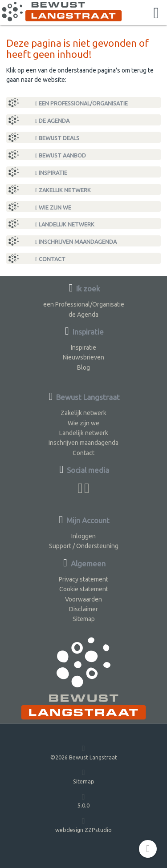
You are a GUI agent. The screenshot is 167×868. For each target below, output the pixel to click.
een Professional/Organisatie (81, 103)
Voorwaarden (83, 599)
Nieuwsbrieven (83, 357)
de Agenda (52, 121)
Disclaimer (83, 609)
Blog (83, 367)
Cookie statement (84, 589)
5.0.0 (83, 801)
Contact (50, 259)
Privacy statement (83, 579)
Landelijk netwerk (65, 224)
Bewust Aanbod (61, 155)
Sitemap (84, 619)
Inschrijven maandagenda (76, 242)
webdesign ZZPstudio (83, 825)
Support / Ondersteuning (84, 546)
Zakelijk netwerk (63, 190)
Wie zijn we (53, 208)
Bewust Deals (57, 138)
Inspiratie (51, 173)
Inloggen (83, 536)
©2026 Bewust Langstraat (84, 752)
